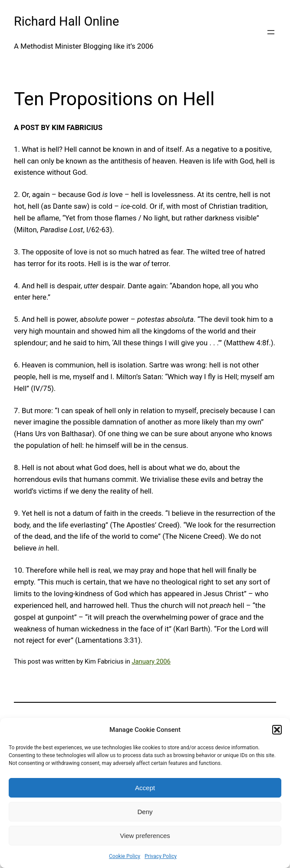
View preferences (145, 836)
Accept (145, 788)
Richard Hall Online (66, 21)
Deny (145, 812)
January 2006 (151, 661)
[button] (277, 730)
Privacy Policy (161, 856)
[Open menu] (271, 32)
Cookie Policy (125, 856)
